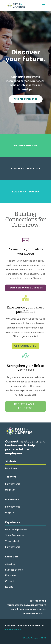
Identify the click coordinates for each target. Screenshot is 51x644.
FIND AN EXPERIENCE (26, 99)
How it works (13, 468)
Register (10, 490)
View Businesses (15, 535)
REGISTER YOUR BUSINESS (26, 288)
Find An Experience (16, 530)
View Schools (13, 541)
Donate (9, 587)
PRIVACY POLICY (13, 630)
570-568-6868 (37, 601)
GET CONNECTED (26, 346)
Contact (10, 581)
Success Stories (14, 570)
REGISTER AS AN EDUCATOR (26, 406)
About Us (10, 564)
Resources (11, 575)
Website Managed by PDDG (35, 638)
